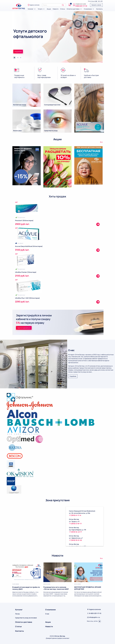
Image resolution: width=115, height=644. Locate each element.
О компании (89, 9)
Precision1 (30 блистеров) (24, 220)
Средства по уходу (51, 131)
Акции (49, 9)
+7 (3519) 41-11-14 (75, 515)
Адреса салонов (34, 5)
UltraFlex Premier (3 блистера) (26, 272)
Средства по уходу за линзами (26, 618)
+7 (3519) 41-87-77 (75, 524)
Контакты (99, 9)
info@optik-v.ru (93, 617)
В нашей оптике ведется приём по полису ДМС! (26, 588)
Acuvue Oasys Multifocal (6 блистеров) (29, 246)
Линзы (17, 614)
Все (101, 142)
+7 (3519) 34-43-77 (75, 532)
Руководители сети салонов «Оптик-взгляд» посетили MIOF (56, 588)
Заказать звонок (96, 5)
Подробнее (18, 52)
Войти (100, 1)
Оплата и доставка (74, 9)
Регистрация (92, 1)
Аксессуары (17, 131)
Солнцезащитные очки (52, 105)
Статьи (63, 9)
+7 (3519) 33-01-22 (75, 540)
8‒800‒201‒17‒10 (94, 613)
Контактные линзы (20, 105)
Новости (56, 9)
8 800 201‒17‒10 (81, 6)
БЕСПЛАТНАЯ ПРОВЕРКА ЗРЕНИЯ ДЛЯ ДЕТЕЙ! (88, 588)
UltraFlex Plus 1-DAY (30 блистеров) (27, 298)
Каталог (32, 9)
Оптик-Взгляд (74, 519)
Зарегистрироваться (24, 328)
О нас (47, 614)
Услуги (41, 9)
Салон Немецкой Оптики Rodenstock (82, 511)
